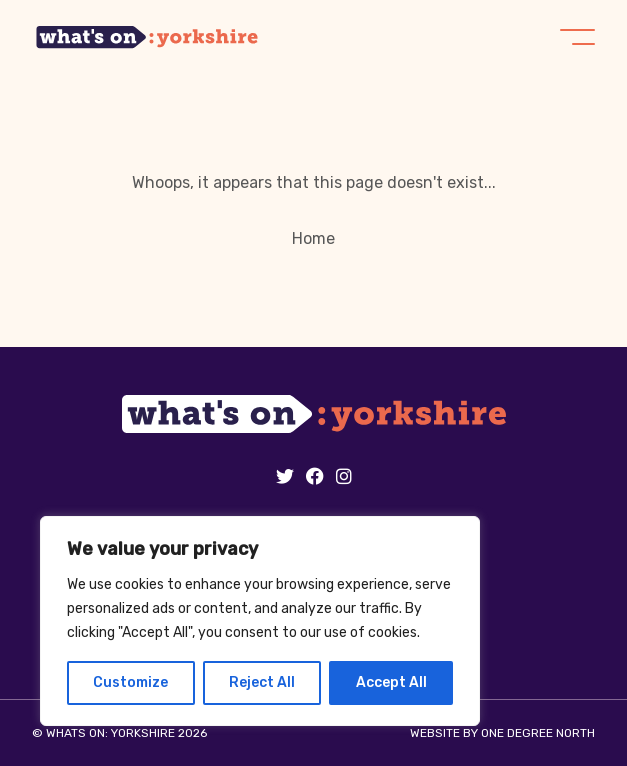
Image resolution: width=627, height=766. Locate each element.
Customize (130, 682)
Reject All (262, 682)
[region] (260, 621)
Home (313, 238)
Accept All (391, 682)
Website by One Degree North (502, 733)
